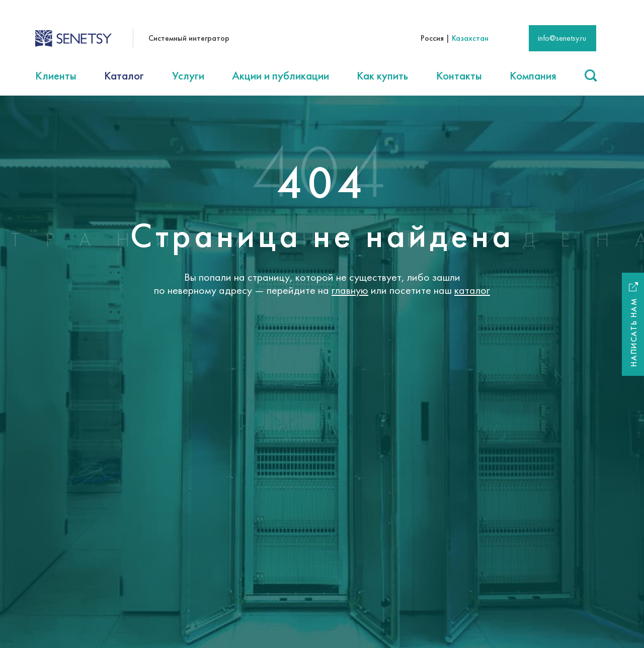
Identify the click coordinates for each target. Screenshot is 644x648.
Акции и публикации (280, 75)
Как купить (382, 75)
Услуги (188, 75)
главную (350, 290)
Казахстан (470, 38)
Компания (533, 75)
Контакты (459, 75)
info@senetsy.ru (562, 38)
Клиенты (56, 75)
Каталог (124, 75)
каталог (472, 290)
